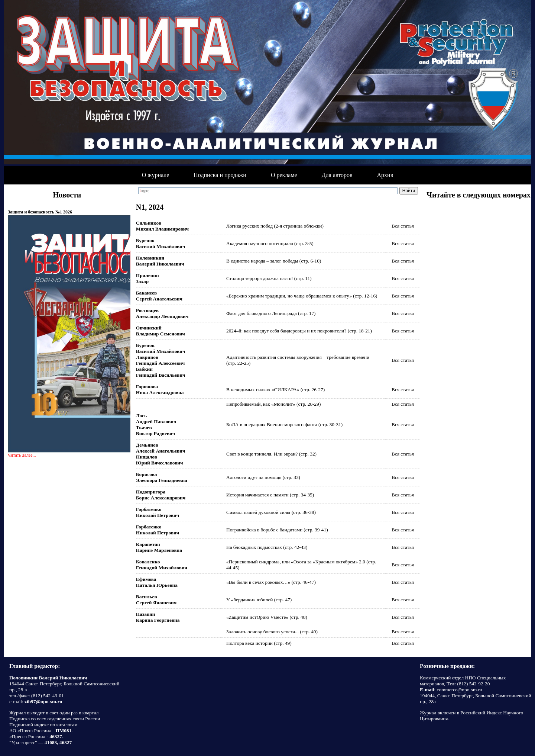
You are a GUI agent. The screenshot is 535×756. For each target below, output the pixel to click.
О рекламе (284, 175)
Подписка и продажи (220, 175)
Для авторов (337, 175)
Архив (385, 175)
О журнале (156, 175)
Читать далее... (22, 455)
